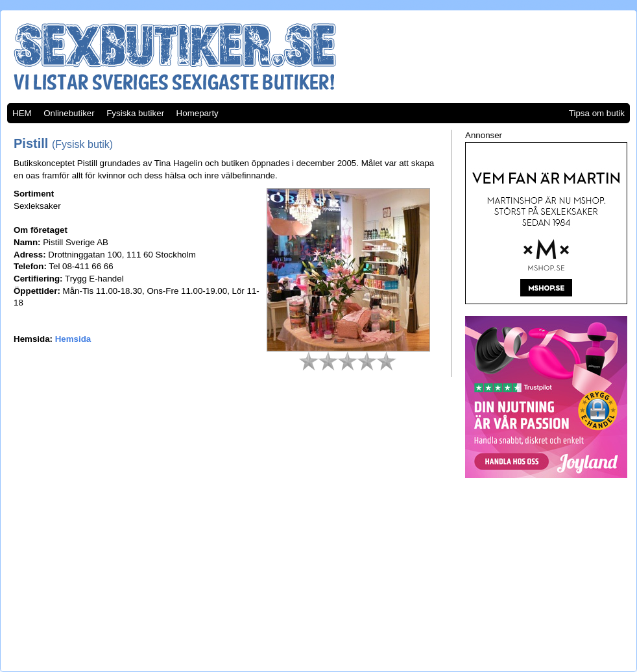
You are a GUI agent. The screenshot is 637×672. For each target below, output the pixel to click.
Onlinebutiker (69, 113)
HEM (22, 113)
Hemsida (73, 339)
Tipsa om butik (597, 113)
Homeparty (198, 113)
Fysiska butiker (135, 113)
